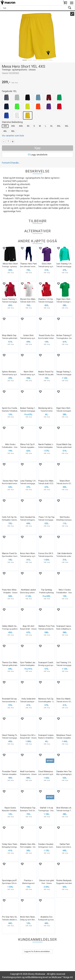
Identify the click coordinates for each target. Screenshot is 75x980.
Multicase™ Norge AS (62, 977)
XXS (21, 126)
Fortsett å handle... (11, 163)
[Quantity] (8, 141)
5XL (13, 131)
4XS (5, 126)
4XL (5, 131)
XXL (59, 126)
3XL (67, 126)
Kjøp (38, 148)
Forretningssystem (12, 977)
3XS (13, 126)
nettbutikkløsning (34, 977)
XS (28, 126)
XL (52, 126)
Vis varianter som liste (13, 136)
